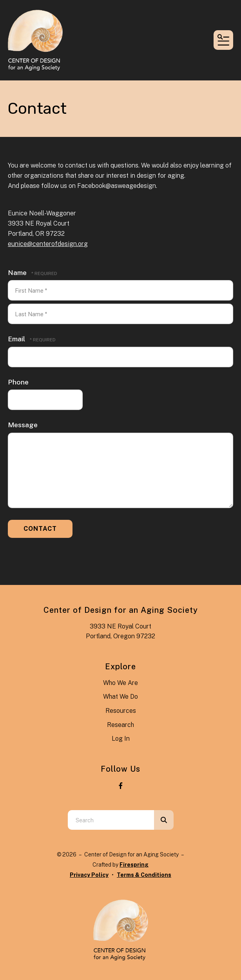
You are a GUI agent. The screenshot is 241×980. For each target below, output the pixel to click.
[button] (223, 40)
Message (23, 425)
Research (120, 725)
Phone (18, 382)
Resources (121, 711)
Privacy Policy (89, 875)
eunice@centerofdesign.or (46, 244)
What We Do (120, 697)
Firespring (134, 865)
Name (18, 272)
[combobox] (111, 820)
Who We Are (120, 683)
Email (17, 339)
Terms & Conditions (144, 875)
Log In (121, 739)
